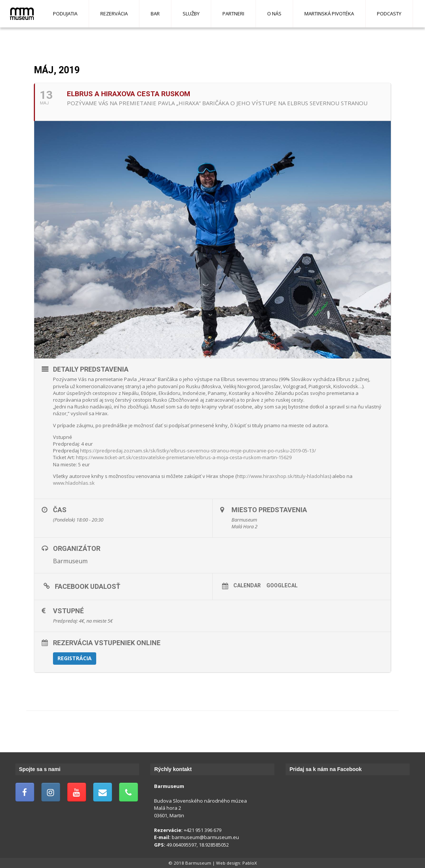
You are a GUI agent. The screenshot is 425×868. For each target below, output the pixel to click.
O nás (274, 14)
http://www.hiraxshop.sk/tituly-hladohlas (283, 476)
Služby (191, 14)
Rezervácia (114, 14)
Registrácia (75, 658)
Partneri (233, 14)
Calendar (247, 585)
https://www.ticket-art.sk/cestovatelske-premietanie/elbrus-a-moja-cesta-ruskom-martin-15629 (184, 457)
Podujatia (65, 14)
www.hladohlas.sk (74, 483)
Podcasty (389, 14)
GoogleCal (282, 585)
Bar (155, 14)
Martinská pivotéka (329, 14)
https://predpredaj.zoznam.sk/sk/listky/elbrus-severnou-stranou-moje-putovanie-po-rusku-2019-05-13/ (198, 451)
